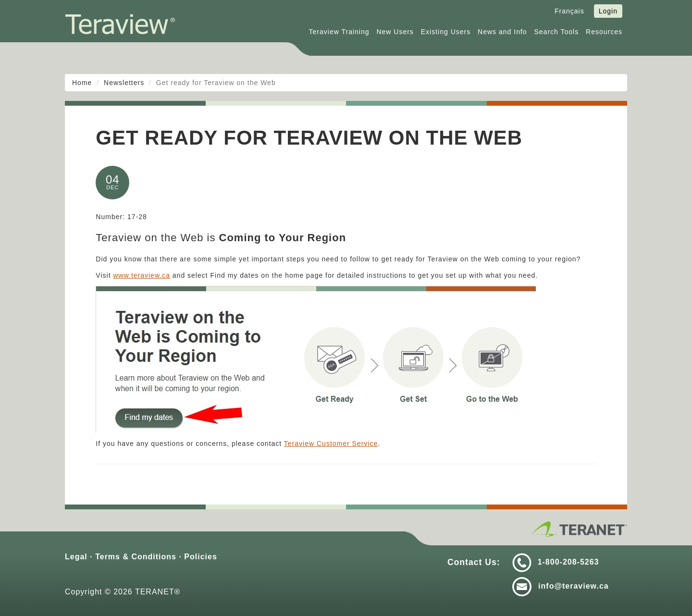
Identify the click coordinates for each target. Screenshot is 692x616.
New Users (395, 32)
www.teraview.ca (141, 275)
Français (569, 11)
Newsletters (124, 83)
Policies (200, 557)
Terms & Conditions (136, 557)
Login (608, 11)
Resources (604, 32)
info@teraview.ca (574, 586)
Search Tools (557, 32)
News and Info (502, 32)
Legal (76, 557)
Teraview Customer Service (331, 444)
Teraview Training (339, 32)
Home (82, 83)
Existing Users (446, 32)
